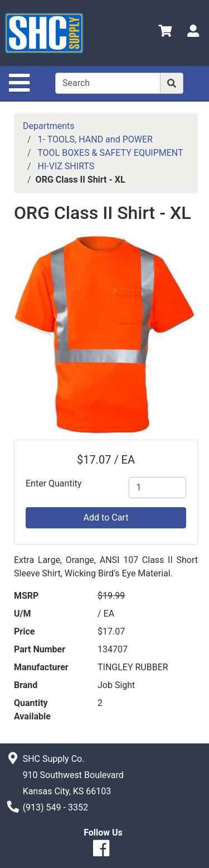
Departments (49, 126)
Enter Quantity (54, 483)
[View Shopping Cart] (165, 33)
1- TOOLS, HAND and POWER (95, 139)
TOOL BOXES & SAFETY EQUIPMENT (110, 153)
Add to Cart (106, 518)
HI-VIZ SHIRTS (66, 166)
